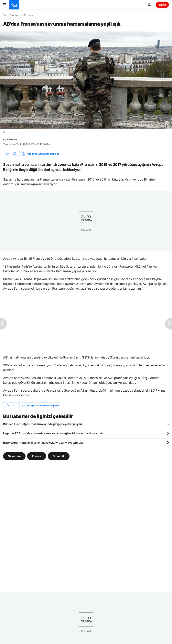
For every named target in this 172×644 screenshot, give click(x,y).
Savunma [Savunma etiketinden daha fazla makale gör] (14, 456)
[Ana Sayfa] (4, 15)
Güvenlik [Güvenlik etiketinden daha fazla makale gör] (59, 456)
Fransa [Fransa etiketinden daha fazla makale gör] (37, 456)
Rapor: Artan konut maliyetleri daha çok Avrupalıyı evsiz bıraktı (43, 442)
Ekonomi (29, 15)
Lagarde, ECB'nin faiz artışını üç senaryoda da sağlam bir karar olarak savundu (53, 433)
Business (15, 15)
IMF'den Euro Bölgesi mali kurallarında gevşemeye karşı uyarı (43, 424)
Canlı (162, 5)
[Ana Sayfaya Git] (14, 5)
